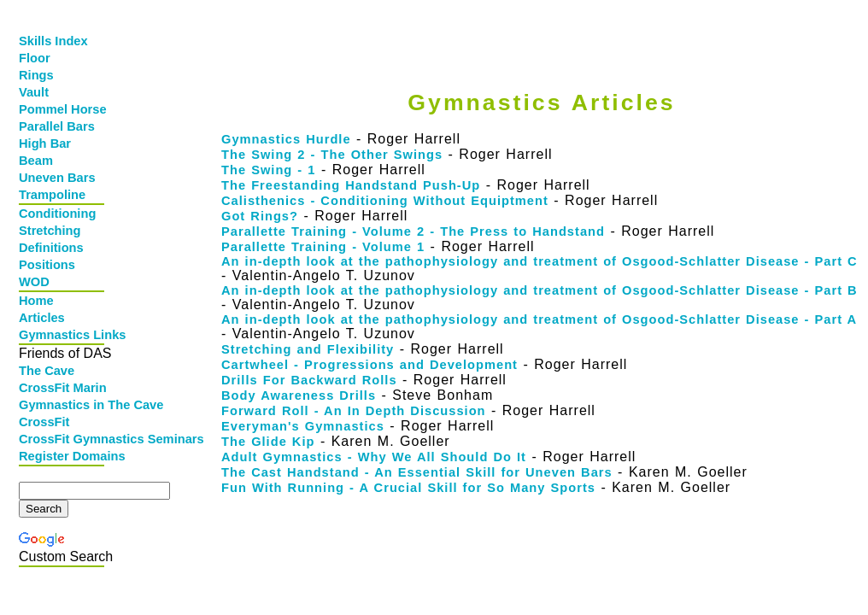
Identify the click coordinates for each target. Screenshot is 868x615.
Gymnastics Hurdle (286, 139)
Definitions (51, 248)
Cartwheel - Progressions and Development (369, 365)
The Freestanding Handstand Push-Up (351, 185)
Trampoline (52, 195)
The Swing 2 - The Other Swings (332, 155)
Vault (34, 92)
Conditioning (57, 214)
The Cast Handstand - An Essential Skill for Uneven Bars (417, 472)
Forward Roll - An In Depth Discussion (354, 411)
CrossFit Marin (63, 388)
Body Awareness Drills (299, 395)
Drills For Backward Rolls (309, 380)
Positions (47, 265)
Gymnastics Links (63, 335)
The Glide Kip (268, 442)
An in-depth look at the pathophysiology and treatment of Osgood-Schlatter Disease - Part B (540, 290)
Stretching (50, 231)
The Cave (47, 371)
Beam (36, 161)
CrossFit (44, 422)
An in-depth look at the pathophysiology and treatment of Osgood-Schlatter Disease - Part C (540, 261)
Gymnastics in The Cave (63, 405)
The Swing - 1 (268, 170)
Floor (35, 58)
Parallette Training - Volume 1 (323, 247)
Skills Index (53, 41)
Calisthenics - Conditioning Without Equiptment (385, 201)
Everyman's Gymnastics (303, 426)
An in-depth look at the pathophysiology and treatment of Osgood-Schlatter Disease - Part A (539, 319)
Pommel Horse (63, 109)
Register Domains (63, 456)
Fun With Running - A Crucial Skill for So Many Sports (408, 488)
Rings (36, 75)
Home (36, 301)
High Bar (45, 143)
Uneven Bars (57, 178)
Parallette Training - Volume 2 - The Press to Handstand (413, 231)
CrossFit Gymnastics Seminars (63, 439)
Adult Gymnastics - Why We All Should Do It (374, 457)
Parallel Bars (57, 126)
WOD (34, 282)
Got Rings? (260, 216)
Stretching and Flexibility (308, 349)
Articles (42, 318)
